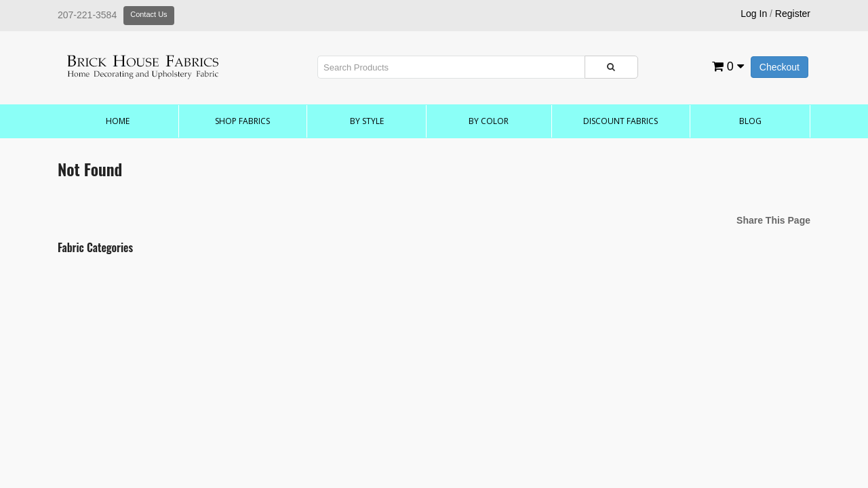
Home (118, 121)
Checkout (780, 67)
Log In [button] (754, 14)
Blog (750, 121)
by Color (489, 121)
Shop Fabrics (242, 121)
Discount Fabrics (620, 121)
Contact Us (149, 14)
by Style (367, 121)
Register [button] (793, 14)
